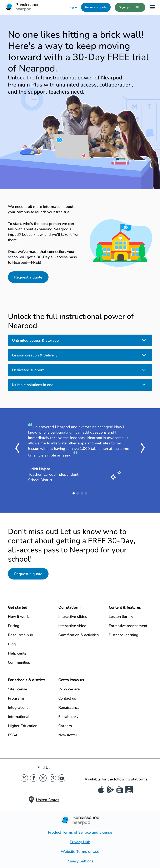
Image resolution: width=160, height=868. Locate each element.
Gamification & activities (79, 635)
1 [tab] (74, 493)
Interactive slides (73, 617)
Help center (18, 653)
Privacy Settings (80, 861)
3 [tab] (82, 493)
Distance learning (124, 635)
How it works (19, 617)
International (19, 717)
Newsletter (68, 735)
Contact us (67, 698)
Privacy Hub (80, 842)
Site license (17, 689)
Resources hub (21, 635)
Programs (16, 698)
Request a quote (96, 7)
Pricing (14, 626)
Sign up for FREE (130, 7)
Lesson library (121, 617)
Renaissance (69, 707)
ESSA (13, 735)
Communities (19, 662)
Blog (12, 644)
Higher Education (23, 726)
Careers (65, 726)
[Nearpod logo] (22, 7)
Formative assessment (128, 626)
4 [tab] (86, 493)
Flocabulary (68, 717)
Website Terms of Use (80, 852)
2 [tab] (78, 493)
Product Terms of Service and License (80, 832)
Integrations (18, 707)
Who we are (69, 689)
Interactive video (72, 626)
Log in (73, 7)
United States (48, 800)
